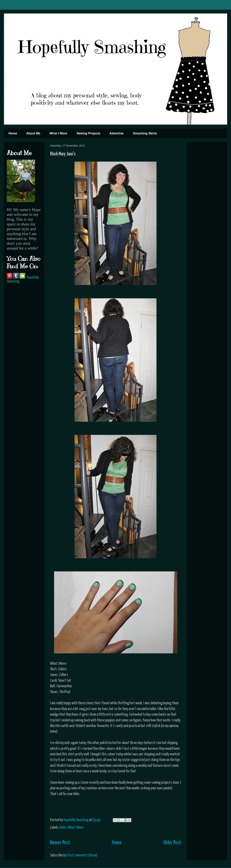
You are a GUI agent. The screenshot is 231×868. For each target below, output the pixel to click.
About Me (33, 133)
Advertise (117, 133)
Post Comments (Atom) (82, 855)
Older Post (172, 843)
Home (13, 133)
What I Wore (58, 133)
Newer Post (60, 843)
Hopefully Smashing (76, 820)
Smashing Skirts (145, 133)
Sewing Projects (88, 133)
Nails (63, 828)
